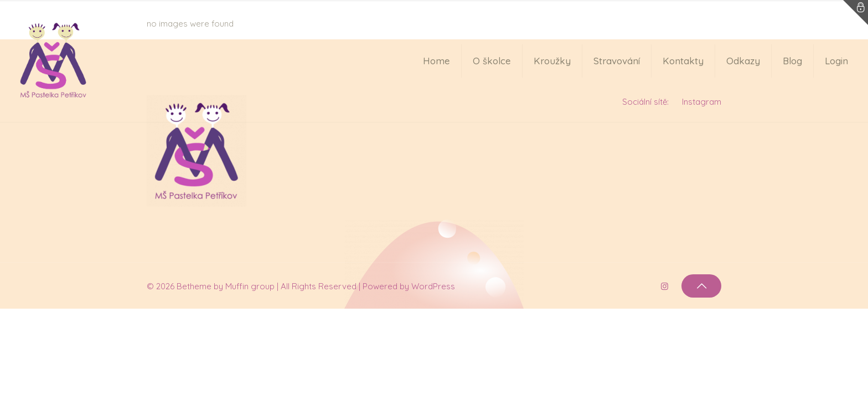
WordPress (433, 286)
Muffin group (250, 286)
